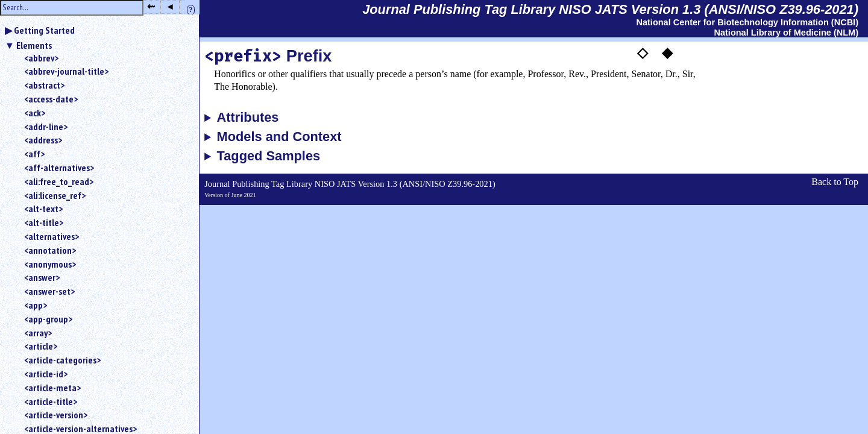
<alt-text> (43, 209)
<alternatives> (52, 236)
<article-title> (51, 401)
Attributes (248, 118)
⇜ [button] (151, 6)
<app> (36, 305)
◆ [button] (667, 52)
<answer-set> (49, 291)
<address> (43, 140)
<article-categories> (62, 360)
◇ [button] (643, 52)
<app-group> (48, 319)
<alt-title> (44, 222)
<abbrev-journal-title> (66, 71)
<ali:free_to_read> (59, 181)
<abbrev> (41, 58)
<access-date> (51, 99)
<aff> (34, 154)
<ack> (35, 113)
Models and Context (279, 137)
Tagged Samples (269, 156)
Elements (34, 45)
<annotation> (50, 250)
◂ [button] (170, 6)
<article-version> (56, 415)
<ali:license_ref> (55, 195)
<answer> (42, 277)
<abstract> (44, 85)
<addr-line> (46, 127)
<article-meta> (52, 388)
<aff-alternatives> (59, 168)
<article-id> (46, 374)
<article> (41, 346)
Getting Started (44, 30)
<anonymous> (50, 264)
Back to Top (835, 182)
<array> (38, 333)
